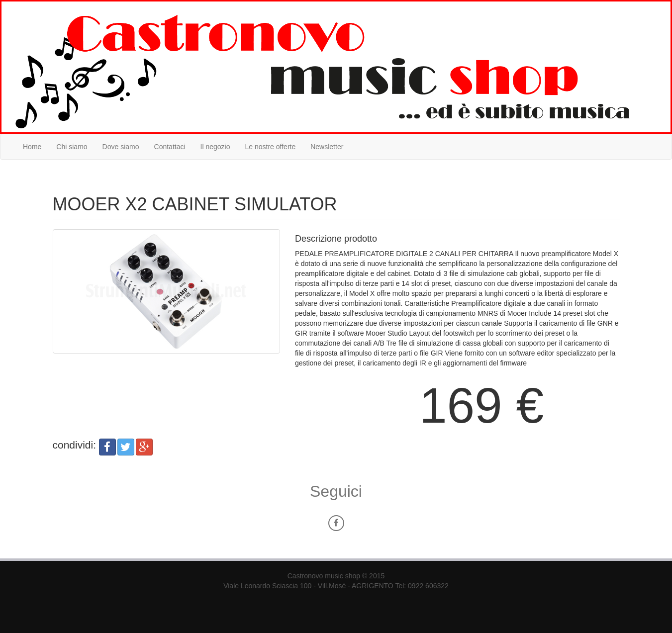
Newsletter (327, 147)
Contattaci (170, 147)
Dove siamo (121, 147)
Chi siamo (72, 147)
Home (32, 147)
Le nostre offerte (271, 147)
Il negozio (215, 147)
